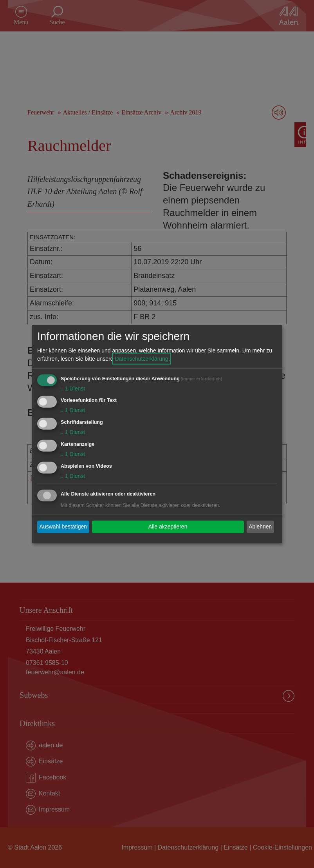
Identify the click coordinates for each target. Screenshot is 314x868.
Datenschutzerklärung (141, 358)
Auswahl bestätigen (63, 527)
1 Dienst (73, 388)
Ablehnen (260, 527)
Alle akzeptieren (168, 527)
